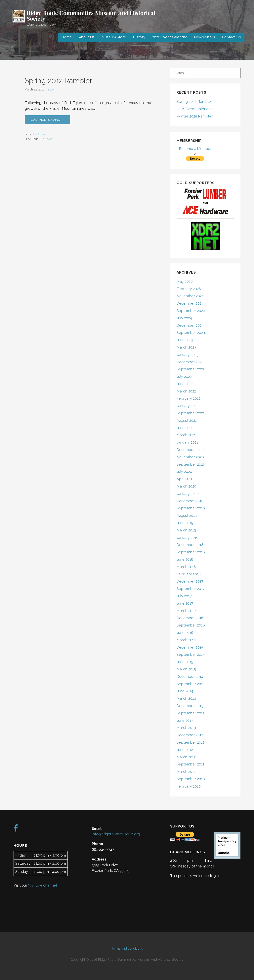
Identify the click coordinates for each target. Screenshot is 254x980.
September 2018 (191, 552)
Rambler (46, 139)
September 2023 (191, 333)
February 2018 (189, 574)
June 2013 (185, 720)
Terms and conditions (127, 948)
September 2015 (191, 654)
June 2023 (185, 340)
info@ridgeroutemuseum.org (116, 834)
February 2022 (189, 398)
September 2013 (191, 713)
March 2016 (186, 640)
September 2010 (191, 779)
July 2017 (184, 596)
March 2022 (186, 391)
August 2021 (187, 420)
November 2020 (190, 457)
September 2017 (191, 589)
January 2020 (188, 494)
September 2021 (190, 413)
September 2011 (190, 764)
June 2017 (185, 603)
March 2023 (186, 347)
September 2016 (191, 625)
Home (66, 37)
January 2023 (188, 355)
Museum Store (114, 37)
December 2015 (190, 647)
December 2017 (190, 581)
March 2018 (186, 567)
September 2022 (191, 369)
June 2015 (185, 662)
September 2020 (191, 464)
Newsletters (204, 37)
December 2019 (190, 501)
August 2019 (187, 515)
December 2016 (190, 618)
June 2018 (185, 559)
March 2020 (186, 486)
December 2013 (190, 706)
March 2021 (186, 435)
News (42, 134)
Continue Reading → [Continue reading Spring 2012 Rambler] (47, 120)
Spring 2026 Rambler (194, 101)
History (139, 37)
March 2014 (186, 698)
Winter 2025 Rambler (195, 116)
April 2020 (185, 479)
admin (52, 89)
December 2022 (190, 362)
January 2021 (187, 442)
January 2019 (188, 538)
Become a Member (195, 149)
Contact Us (232, 37)
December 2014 (190, 676)
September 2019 (191, 508)
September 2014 (191, 684)
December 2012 (190, 735)
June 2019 (185, 523)
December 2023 (190, 325)
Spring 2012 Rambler (58, 81)
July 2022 (184, 376)
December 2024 (190, 303)
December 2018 (190, 545)
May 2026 (185, 281)
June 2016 (185, 633)
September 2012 (190, 742)
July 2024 (184, 318)
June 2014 (185, 691)
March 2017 (186, 611)
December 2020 (190, 450)
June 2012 (185, 750)
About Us (87, 37)
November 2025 (190, 296)
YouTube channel (42, 885)
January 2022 (187, 406)
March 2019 (186, 530)
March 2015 (186, 669)
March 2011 (186, 772)
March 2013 (186, 728)
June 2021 (185, 428)
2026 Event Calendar (170, 37)
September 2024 (191, 311)
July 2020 (184, 472)
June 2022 (185, 384)
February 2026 (189, 289)
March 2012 (186, 757)
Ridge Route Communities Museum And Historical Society (91, 16)
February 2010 (189, 786)
